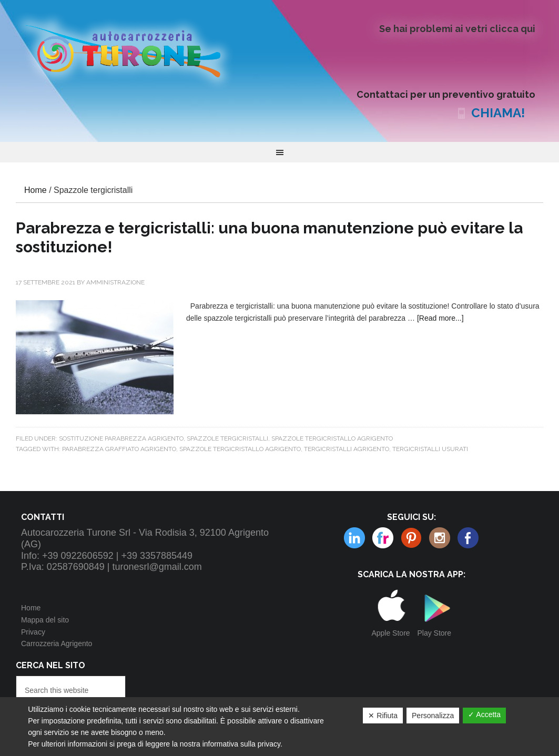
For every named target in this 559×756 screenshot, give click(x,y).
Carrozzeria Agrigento (57, 643)
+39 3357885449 (157, 556)
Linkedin (440, 538)
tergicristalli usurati (430, 449)
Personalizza (433, 716)
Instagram (411, 538)
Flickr (354, 538)
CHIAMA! (498, 113)
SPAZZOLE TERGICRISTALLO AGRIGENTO (332, 438)
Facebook (468, 538)
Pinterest (383, 538)
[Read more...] (440, 318)
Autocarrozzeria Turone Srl (131, 50)
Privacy (33, 632)
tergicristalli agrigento (347, 449)
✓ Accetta (484, 714)
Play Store (434, 633)
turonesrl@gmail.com (157, 567)
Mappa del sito (45, 620)
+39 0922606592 (78, 556)
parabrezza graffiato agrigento (119, 449)
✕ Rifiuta (383, 716)
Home (31, 608)
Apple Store (390, 633)
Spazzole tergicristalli (227, 438)
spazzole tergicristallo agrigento (240, 449)
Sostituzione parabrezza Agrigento (121, 438)
